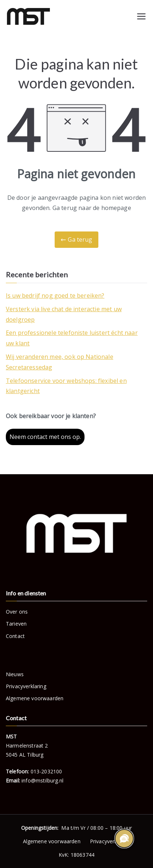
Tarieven (16, 624)
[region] (124, 839)
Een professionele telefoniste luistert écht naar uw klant (72, 338)
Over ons (17, 612)
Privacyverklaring (26, 686)
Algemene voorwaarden (35, 698)
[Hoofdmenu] (141, 16)
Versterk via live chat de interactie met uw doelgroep (64, 314)
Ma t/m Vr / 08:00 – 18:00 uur (76, 828)
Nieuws (15, 674)
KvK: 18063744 (76, 855)
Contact (15, 636)
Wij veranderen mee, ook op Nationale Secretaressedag (60, 362)
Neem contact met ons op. (45, 437)
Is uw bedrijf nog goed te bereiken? (55, 296)
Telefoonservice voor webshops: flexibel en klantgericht (66, 386)
